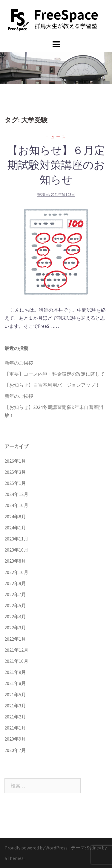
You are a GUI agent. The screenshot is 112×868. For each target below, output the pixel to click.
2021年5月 (15, 695)
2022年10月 (16, 572)
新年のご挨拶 (19, 363)
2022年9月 (15, 583)
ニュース (56, 137)
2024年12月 (16, 494)
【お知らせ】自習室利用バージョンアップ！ (52, 385)
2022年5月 (15, 605)
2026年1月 (15, 461)
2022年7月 (15, 594)
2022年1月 (15, 639)
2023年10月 (16, 550)
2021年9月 (15, 672)
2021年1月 (15, 728)
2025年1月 (15, 483)
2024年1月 (15, 528)
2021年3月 (15, 706)
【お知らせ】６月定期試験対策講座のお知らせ (56, 165)
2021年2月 (15, 717)
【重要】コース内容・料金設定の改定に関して (55, 374)
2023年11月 (16, 539)
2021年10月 (16, 661)
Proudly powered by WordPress (36, 848)
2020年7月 (15, 750)
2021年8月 (15, 683)
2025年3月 (15, 472)
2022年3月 (15, 628)
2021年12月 (16, 650)
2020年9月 (15, 739)
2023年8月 (15, 561)
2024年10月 (16, 505)
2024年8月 (15, 517)
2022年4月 (15, 616)
